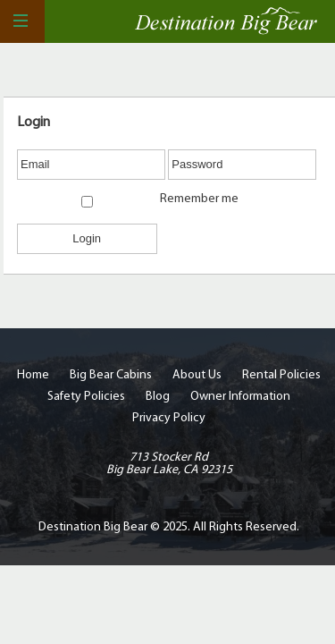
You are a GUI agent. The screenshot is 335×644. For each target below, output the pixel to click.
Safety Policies (86, 397)
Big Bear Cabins (111, 375)
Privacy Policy (169, 418)
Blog (158, 397)
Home (33, 375)
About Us (197, 375)
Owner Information (240, 397)
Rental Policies (281, 375)
